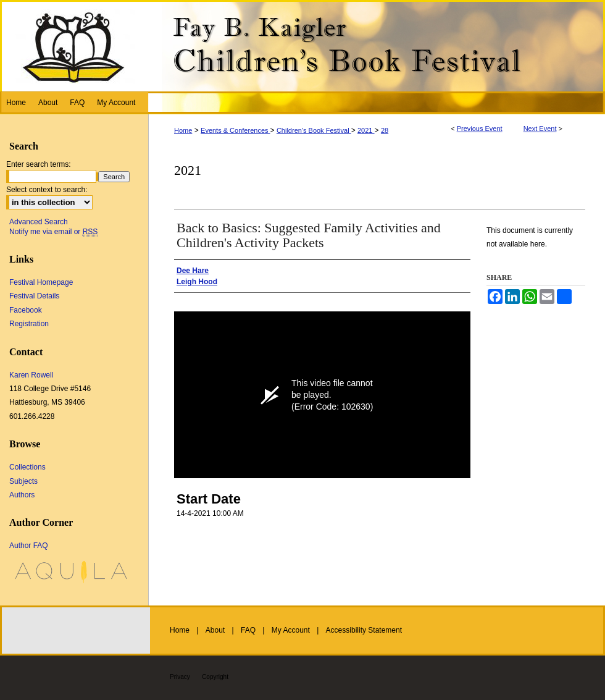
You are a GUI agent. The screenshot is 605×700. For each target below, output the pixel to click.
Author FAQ (29, 546)
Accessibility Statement (364, 630)
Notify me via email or (53, 232)
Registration (29, 324)
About (215, 630)
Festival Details (34, 296)
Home (183, 130)
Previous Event (480, 129)
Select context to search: (47, 190)
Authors (22, 495)
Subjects (23, 481)
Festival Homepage (41, 282)
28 (385, 130)
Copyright (215, 677)
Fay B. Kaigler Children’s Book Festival (302, 46)
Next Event (540, 129)
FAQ (248, 630)
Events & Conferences (236, 130)
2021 (366, 130)
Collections (27, 467)
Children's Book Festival (314, 130)
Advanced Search (39, 222)
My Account (291, 630)
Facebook (26, 310)
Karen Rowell (31, 375)
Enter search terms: (39, 164)
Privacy (180, 677)
